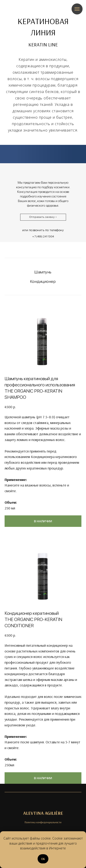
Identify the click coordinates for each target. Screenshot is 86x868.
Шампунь (43, 272)
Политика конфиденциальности (43, 822)
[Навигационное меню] (77, 9)
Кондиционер (43, 281)
